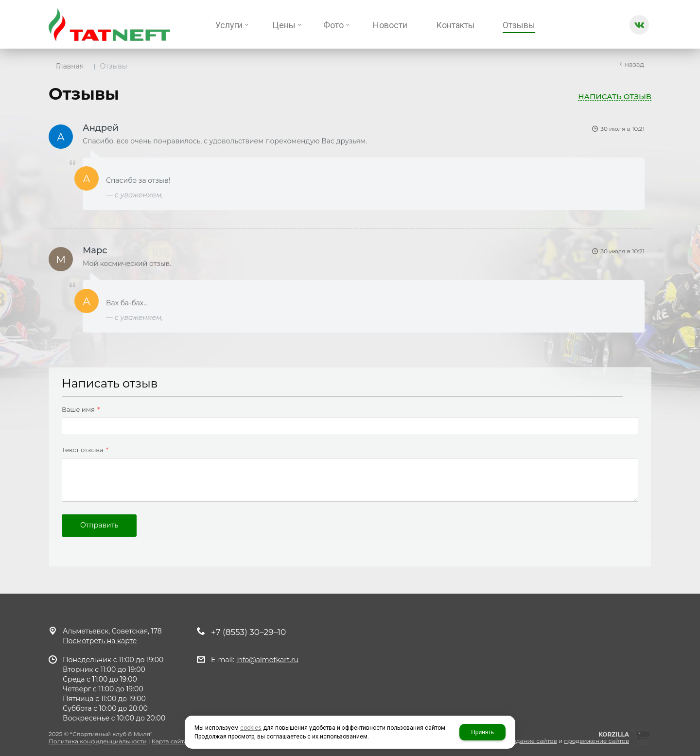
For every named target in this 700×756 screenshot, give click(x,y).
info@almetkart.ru (267, 660)
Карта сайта (170, 741)
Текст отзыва (85, 450)
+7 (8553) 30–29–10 (248, 632)
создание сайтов (532, 741)
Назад (634, 64)
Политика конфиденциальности (98, 741)
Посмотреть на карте (100, 641)
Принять (482, 732)
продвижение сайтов (596, 741)
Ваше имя (81, 410)
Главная (70, 66)
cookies (251, 728)
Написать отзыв (615, 97)
